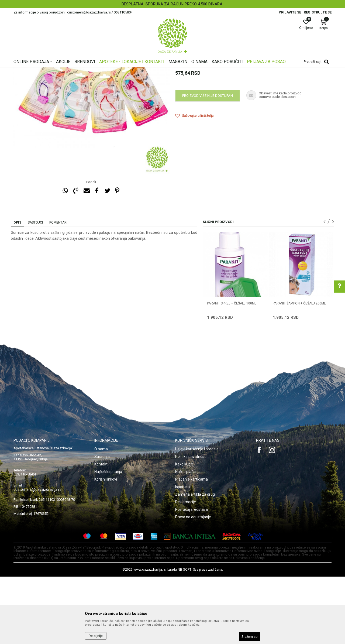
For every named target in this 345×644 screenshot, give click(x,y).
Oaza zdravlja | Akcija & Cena (35, 71)
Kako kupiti (184, 532)
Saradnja (102, 524)
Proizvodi (68, 71)
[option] (172, 4)
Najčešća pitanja (108, 539)
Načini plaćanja (188, 539)
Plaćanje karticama (192, 547)
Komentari (58, 290)
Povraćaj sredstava (192, 577)
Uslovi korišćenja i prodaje (197, 516)
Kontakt (101, 532)
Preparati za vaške (113, 71)
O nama (101, 516)
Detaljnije (96, 636)
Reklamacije (186, 569)
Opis (17, 290)
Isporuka (182, 554)
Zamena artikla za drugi (195, 562)
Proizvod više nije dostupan (208, 163)
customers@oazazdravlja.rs (37, 557)
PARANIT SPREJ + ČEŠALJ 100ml (232, 371)
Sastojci (35, 290)
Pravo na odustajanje (193, 584)
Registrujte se (318, 12)
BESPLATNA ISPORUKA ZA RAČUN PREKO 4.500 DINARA (172, 4)
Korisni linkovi (106, 547)
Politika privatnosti (191, 524)
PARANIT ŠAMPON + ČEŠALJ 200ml (299, 371)
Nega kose (87, 71)
